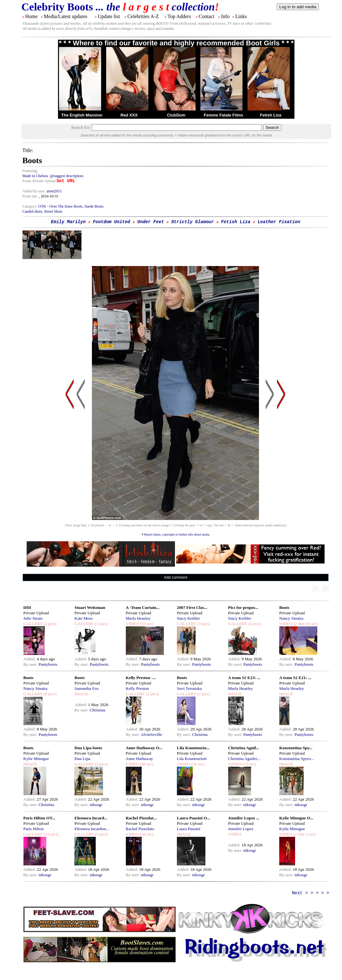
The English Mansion (82, 115)
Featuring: (30, 171)
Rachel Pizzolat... (141, 818)
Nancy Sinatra (291, 618)
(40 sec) (146, 764)
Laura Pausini (189, 829)
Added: (30, 659)
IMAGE (81, 694)
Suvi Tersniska (189, 688)
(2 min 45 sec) (305, 624)
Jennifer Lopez (241, 829)
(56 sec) (197, 764)
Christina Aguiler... (244, 759)
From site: (30, 196)
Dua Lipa (82, 759)
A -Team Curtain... (143, 607)
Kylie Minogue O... (296, 818)
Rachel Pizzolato (140, 829)
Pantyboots (48, 664)
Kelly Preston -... (141, 678)
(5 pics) (101, 764)
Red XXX (129, 115)
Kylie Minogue (36, 759)
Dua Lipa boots (88, 748)
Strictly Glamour (192, 222)
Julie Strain (33, 618)
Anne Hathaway (139, 759)
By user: (31, 664)
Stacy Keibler (188, 618)
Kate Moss (84, 618)
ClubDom (176, 115)
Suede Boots (94, 206)
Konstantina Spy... (296, 748)
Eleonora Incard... (91, 818)
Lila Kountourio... (193, 748)
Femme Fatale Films (223, 115)
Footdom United (112, 222)
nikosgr (96, 805)
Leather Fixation (279, 222)
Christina (97, 710)
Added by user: (35, 191)
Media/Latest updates (65, 16)
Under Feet (151, 222)
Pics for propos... (243, 607)
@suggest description (66, 176)
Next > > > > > (311, 893)
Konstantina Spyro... (297, 759)
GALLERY (33, 624)
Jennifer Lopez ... (244, 818)
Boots (284, 607)
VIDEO (132, 624)
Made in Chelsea (36, 176)
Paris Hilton (34, 829)
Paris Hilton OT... (39, 818)
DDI (27, 607)
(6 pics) (49, 694)
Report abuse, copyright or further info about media (177, 534)
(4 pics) (254, 624)
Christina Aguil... (244, 748)
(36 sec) (146, 834)
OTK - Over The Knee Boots (60, 206)
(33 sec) (146, 624)
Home (32, 16)
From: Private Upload (39, 181)
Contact (207, 16)
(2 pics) (49, 624)
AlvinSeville (151, 734)
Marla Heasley (138, 618)
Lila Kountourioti (192, 759)
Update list (109, 16)
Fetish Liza (271, 115)
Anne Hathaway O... (144, 748)
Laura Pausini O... (194, 818)
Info (226, 16)
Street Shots (53, 211)
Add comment (176, 577)
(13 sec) (248, 764)
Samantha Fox (87, 688)
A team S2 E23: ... (244, 678)
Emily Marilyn (68, 222)
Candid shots (32, 211)
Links (241, 16)
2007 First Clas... (192, 607)
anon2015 (54, 191)
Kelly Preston (137, 688)
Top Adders (179, 16)
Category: (30, 206)
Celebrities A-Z (143, 16)
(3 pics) (203, 624)
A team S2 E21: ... (295, 678)
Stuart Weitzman (90, 607)
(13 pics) (50, 834)
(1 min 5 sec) (304, 834)
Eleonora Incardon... (92, 829)
